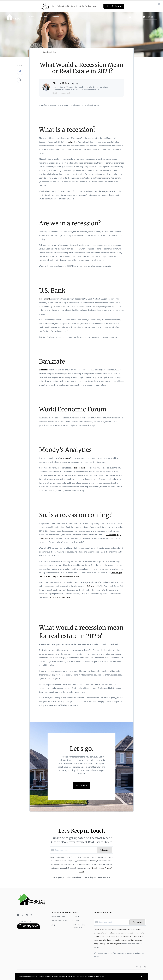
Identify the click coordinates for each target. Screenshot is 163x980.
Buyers (32, 17)
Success (56, 17)
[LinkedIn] (27, 915)
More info (108, 977)
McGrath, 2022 (92, 586)
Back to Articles (49, 52)
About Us (76, 917)
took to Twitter (81, 468)
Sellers (44, 17)
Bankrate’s (44, 370)
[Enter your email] (75, 850)
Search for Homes (58, 917)
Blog (53, 925)
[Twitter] (22, 915)
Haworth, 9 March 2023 (60, 597)
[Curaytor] (28, 928)
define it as (73, 142)
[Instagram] (31, 915)
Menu (132, 17)
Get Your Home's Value (60, 921)
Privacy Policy (141, 966)
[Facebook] (18, 915)
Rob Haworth (45, 299)
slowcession (65, 458)
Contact (76, 921)
